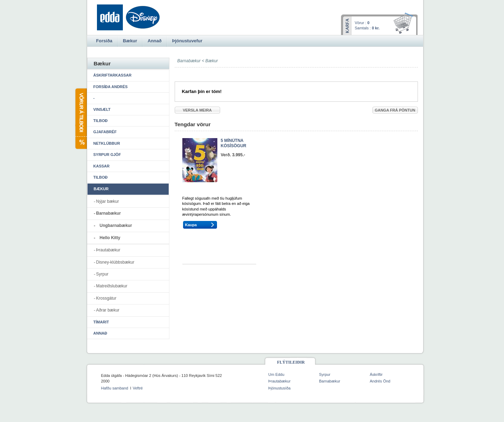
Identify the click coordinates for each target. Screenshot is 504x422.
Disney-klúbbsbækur (115, 262)
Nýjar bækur (108, 201)
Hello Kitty (110, 238)
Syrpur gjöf (107, 155)
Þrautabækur (108, 250)
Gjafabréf (105, 132)
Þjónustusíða (280, 388)
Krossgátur (106, 298)
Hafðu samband (115, 388)
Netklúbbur (107, 143)
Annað (100, 333)
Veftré (138, 388)
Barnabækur (109, 213)
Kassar (101, 166)
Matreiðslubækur (112, 286)
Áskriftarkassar (113, 75)
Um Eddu (276, 374)
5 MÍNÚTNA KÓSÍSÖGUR (234, 143)
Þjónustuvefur (187, 41)
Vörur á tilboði (81, 119)
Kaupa (191, 225)
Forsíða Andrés (111, 87)
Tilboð (101, 121)
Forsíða (104, 41)
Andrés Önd (380, 381)
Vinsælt (102, 109)
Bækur (212, 61)
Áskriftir (376, 374)
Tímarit (101, 322)
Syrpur (102, 274)
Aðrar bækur (108, 310)
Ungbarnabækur (116, 226)
